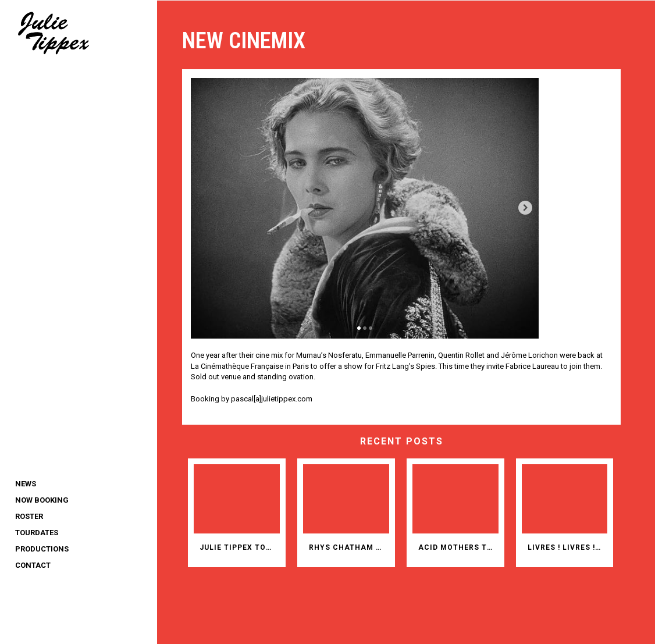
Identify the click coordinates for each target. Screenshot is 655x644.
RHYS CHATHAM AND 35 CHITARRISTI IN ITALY (354, 546)
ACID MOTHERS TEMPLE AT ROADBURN (461, 546)
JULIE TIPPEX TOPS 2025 (247, 546)
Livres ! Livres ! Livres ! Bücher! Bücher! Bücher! (569, 546)
